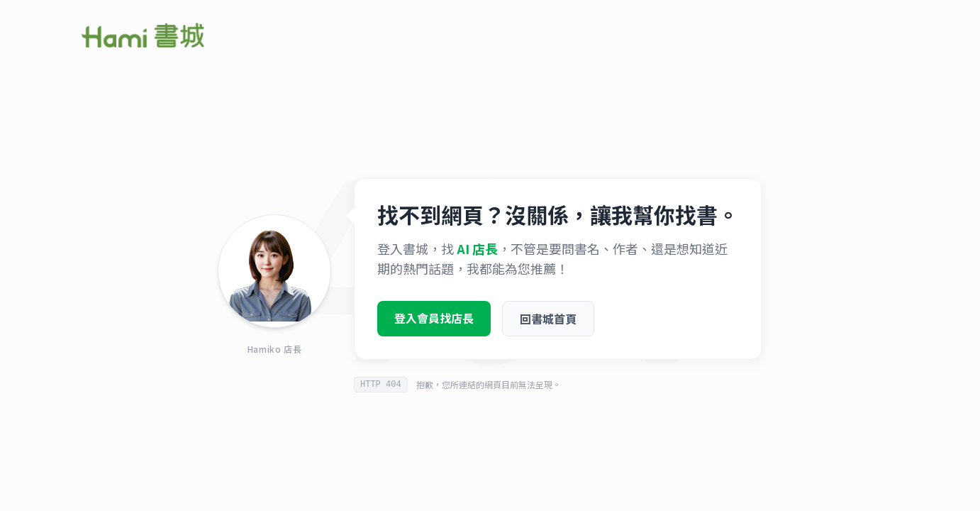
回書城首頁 (548, 323)
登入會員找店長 (434, 322)
